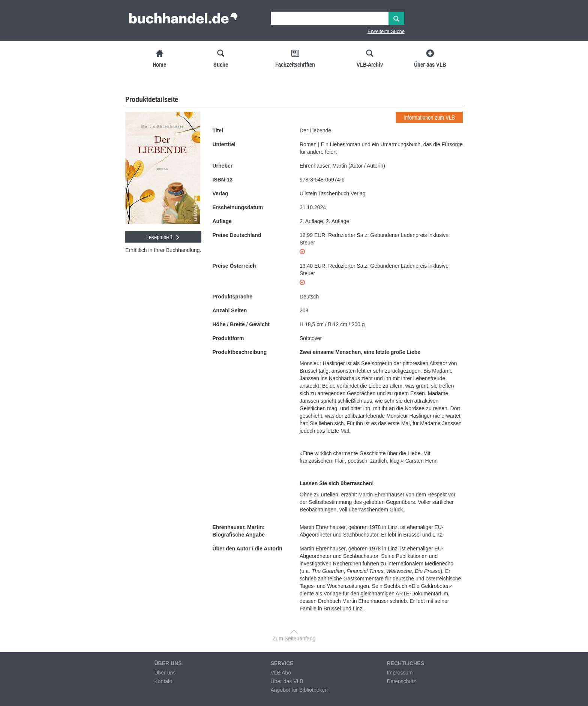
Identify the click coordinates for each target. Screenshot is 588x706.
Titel (218, 130)
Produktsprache (233, 297)
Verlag (220, 193)
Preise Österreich (234, 266)
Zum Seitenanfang (294, 639)
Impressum (400, 673)
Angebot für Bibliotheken (299, 690)
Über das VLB (287, 681)
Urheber (223, 166)
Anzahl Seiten (230, 310)
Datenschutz (401, 681)
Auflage (222, 221)
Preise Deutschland (237, 235)
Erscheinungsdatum (238, 207)
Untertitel (224, 144)
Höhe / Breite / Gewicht (241, 324)
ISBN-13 (223, 180)
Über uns (165, 673)
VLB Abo (281, 673)
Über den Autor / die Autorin (247, 549)
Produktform (228, 338)
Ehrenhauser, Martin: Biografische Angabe (239, 531)
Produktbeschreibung (240, 352)
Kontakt (163, 681)
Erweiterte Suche (386, 31)
